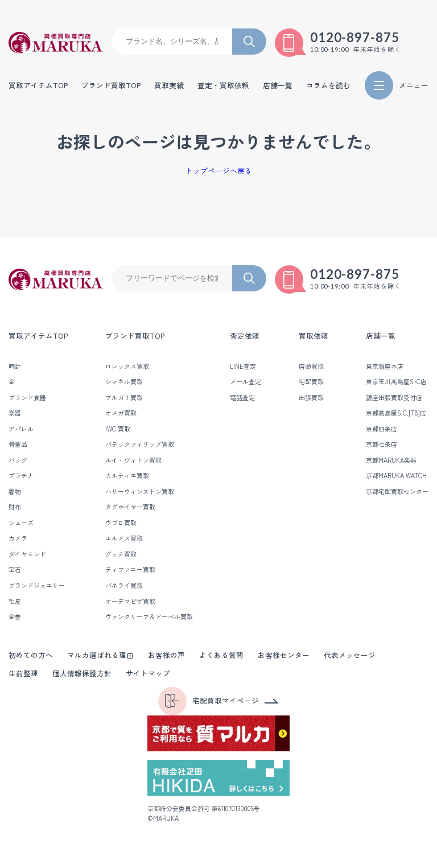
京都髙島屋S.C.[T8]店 (396, 413)
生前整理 (23, 673)
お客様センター (284, 655)
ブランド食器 (27, 397)
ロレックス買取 (127, 366)
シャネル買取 (124, 381)
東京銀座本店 (385, 366)
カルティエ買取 (127, 475)
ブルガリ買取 (124, 397)
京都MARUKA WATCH (396, 475)
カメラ (18, 538)
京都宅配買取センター (397, 491)
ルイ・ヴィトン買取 (133, 460)
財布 (15, 507)
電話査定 (242, 397)
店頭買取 (311, 366)
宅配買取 (311, 381)
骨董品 (18, 444)
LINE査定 (243, 366)
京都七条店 (382, 444)
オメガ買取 (121, 413)
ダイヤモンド (27, 554)
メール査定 (246, 381)
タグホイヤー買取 (130, 507)
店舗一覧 (381, 336)
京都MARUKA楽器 (391, 460)
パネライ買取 (124, 585)
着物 (15, 491)
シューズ (21, 523)
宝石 (15, 569)
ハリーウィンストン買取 (140, 491)
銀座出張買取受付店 (394, 397)
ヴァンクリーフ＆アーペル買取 (149, 616)
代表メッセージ (350, 655)
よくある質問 (221, 655)
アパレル (21, 429)
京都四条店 (382, 429)
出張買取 (311, 397)
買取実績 (169, 86)
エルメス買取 (124, 538)
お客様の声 (166, 655)
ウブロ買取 (121, 523)
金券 (15, 616)
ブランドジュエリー (37, 585)
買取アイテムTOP (38, 86)
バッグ (18, 460)
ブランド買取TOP (111, 86)
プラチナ (21, 475)
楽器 (15, 413)
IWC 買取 (118, 429)
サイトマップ (148, 673)
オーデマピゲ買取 (130, 601)
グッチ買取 (121, 554)
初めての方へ (31, 655)
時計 (15, 366)
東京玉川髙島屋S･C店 (396, 381)
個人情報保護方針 (82, 673)
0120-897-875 (355, 38)
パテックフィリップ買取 (140, 444)
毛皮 (15, 601)
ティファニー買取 (130, 569)
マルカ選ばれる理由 (100, 655)
